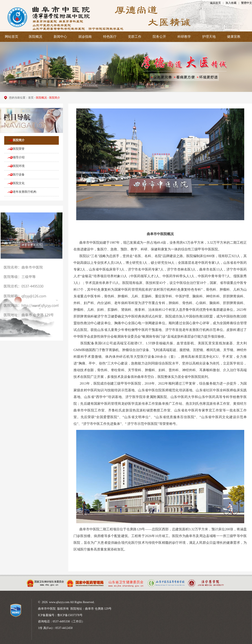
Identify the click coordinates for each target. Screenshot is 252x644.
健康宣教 (234, 37)
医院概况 (35, 37)
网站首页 (12, 37)
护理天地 (209, 37)
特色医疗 (110, 37)
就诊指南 (85, 37)
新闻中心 (60, 37)
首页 (31, 98)
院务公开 (159, 37)
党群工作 (135, 37)
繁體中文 (247, 3)
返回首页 (215, 3)
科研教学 (184, 37)
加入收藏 (231, 3)
